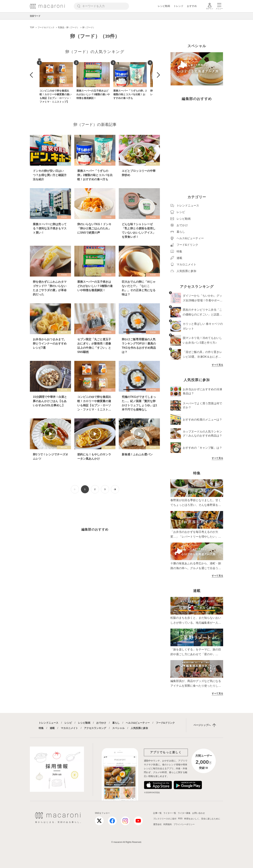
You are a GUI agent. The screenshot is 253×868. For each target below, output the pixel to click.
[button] (31, 75)
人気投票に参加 (139, 728)
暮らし (116, 723)
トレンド (179, 6)
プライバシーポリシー (184, 824)
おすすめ (192, 6)
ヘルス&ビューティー (138, 723)
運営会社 (157, 824)
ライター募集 (184, 813)
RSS (180, 819)
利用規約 (168, 824)
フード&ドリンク (165, 723)
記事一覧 (157, 813)
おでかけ (101, 723)
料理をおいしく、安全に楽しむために (202, 819)
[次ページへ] (115, 489)
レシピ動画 (164, 6)
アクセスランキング (95, 728)
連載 (52, 728)
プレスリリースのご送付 (165, 819)
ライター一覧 (170, 813)
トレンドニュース (48, 723)
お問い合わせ (199, 813)
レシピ (68, 723)
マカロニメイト (69, 728)
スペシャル (118, 728)
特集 (41, 728)
